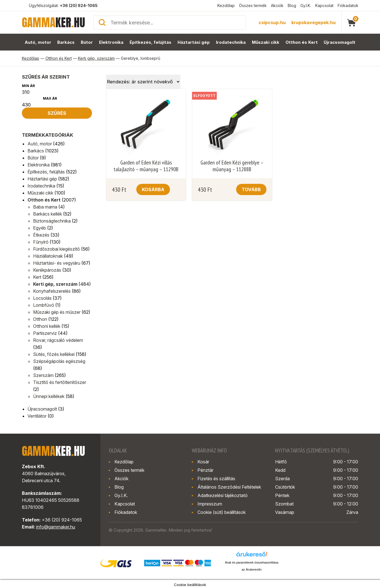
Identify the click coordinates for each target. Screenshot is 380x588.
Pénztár (205, 470)
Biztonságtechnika (52, 221)
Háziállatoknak (48, 256)
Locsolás (42, 298)
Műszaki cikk (266, 42)
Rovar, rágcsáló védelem (58, 340)
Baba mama (45, 207)
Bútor (87, 42)
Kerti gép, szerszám (96, 58)
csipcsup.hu (272, 22)
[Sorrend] (143, 82)
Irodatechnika (231, 42)
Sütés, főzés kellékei (54, 354)
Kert (37, 277)
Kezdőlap (226, 5)
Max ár (50, 98)
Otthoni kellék (47, 326)
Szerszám (43, 375)
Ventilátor (37, 416)
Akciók (277, 5)
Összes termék (253, 5)
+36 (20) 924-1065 (79, 5)
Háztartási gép (194, 42)
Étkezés (41, 235)
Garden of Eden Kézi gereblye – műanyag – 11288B (232, 166)
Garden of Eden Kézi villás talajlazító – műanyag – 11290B (146, 166)
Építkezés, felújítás (151, 42)
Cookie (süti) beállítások (222, 512)
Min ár (28, 86)
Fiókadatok (348, 5)
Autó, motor (38, 42)
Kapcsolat (324, 5)
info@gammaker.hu (56, 527)
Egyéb (40, 228)
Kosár (203, 462)
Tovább (251, 189)
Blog (292, 5)
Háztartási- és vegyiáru (57, 263)
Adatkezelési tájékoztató (223, 495)
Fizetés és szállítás (216, 479)
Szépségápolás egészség (59, 361)
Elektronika (111, 42)
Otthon (40, 319)
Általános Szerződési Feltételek (229, 487)
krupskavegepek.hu (314, 22)
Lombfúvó (44, 305)
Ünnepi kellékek (49, 396)
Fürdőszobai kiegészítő (57, 249)
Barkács (66, 42)
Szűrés (57, 113)
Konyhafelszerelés (52, 291)
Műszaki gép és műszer (57, 312)
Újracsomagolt (340, 42)
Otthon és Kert (302, 42)
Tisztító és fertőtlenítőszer (60, 382)
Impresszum (210, 504)
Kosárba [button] (153, 189)
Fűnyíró (41, 242)
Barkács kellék (48, 214)
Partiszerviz (45, 333)
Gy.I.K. (306, 5)
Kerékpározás (47, 270)
